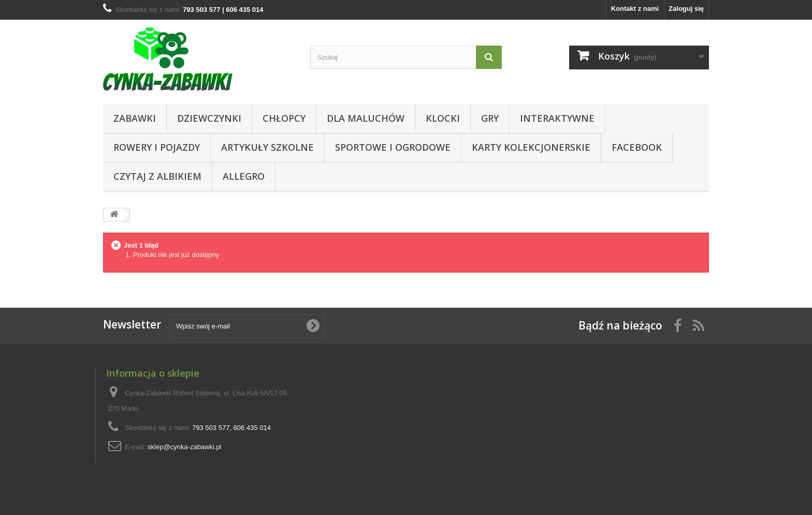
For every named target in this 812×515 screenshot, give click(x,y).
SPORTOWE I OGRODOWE (393, 147)
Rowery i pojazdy (157, 147)
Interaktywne (557, 118)
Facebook (637, 147)
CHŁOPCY (284, 118)
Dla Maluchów (366, 118)
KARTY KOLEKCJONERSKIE (531, 147)
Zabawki (135, 118)
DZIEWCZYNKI (209, 118)
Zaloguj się (686, 9)
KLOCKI (443, 118)
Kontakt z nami (635, 9)
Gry (490, 118)
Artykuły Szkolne (267, 147)
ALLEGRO (244, 176)
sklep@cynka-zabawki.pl (185, 447)
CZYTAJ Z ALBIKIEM (157, 176)
